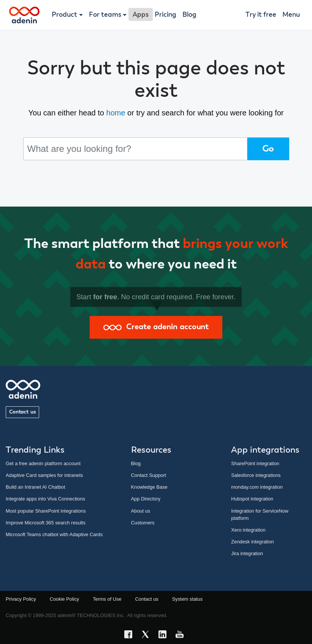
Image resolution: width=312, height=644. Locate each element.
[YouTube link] (182, 635)
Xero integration (248, 530)
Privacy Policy (21, 599)
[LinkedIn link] (165, 635)
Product (64, 15)
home (116, 113)
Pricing (166, 15)
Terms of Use (107, 599)
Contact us (22, 412)
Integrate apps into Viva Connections (45, 499)
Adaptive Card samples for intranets (44, 475)
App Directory (146, 499)
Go (268, 149)
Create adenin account (156, 327)
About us (141, 511)
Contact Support (149, 475)
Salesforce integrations (256, 475)
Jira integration (247, 553)
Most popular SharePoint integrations (46, 511)
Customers (143, 523)
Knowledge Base (149, 487)
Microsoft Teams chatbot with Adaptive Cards (54, 534)
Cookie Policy (65, 599)
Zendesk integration (252, 542)
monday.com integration (257, 487)
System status (187, 599)
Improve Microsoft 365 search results (46, 523)
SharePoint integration (255, 463)
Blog (189, 15)
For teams (105, 15)
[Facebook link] (131, 635)
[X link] (148, 635)
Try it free (261, 15)
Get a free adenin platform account (43, 463)
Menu (291, 15)
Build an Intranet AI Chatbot (36, 487)
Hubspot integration (252, 499)
